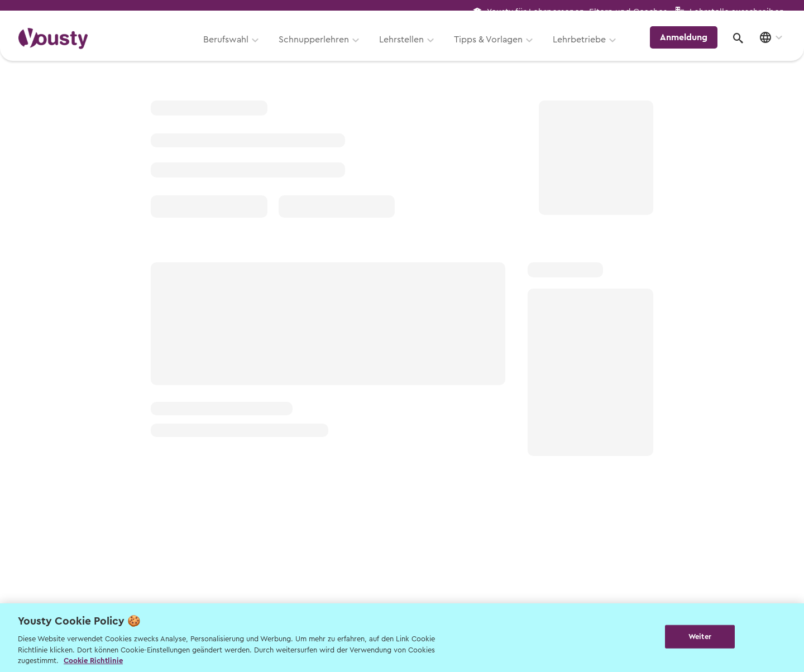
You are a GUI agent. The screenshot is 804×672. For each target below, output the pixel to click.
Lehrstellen (408, 49)
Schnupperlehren (320, 49)
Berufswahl (232, 49)
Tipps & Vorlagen (494, 49)
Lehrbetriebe (585, 49)
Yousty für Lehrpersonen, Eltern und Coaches (577, 12)
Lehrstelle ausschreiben (737, 12)
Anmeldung (688, 47)
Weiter (700, 637)
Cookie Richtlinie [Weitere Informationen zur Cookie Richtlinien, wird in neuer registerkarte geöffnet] (93, 661)
